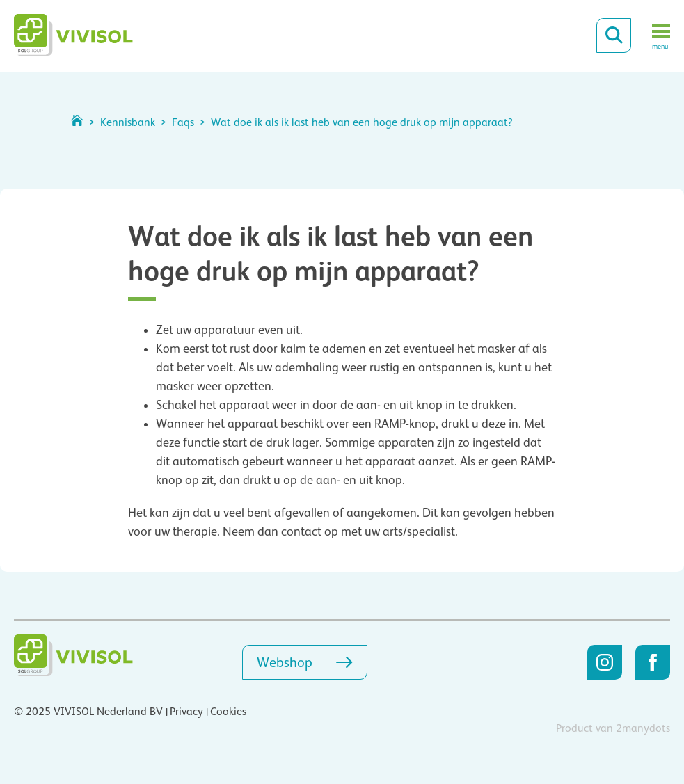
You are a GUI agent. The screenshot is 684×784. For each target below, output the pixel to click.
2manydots (643, 728)
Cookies (228, 712)
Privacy (186, 712)
